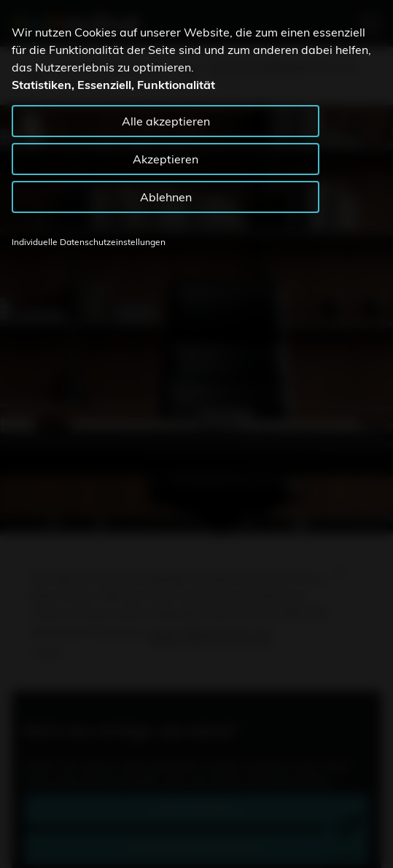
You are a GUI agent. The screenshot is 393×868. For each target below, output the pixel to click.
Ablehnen (166, 197)
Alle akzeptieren (166, 121)
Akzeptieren (166, 159)
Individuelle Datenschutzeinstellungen (89, 242)
